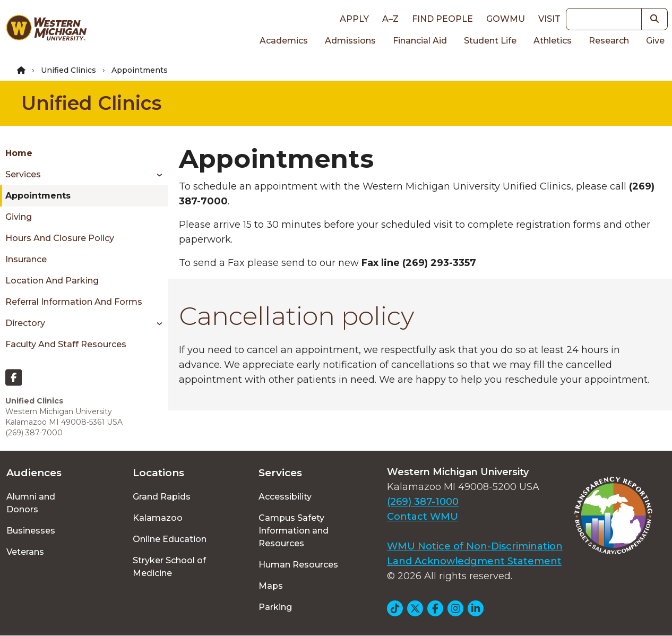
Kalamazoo (158, 518)
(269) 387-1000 (423, 502)
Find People (442, 19)
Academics (284, 41)
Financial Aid (420, 41)
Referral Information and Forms (74, 302)
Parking (275, 607)
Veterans (25, 552)
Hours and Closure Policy (60, 238)
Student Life (490, 41)
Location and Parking (52, 281)
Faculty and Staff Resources (66, 344)
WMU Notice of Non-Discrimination (475, 546)
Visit (549, 19)
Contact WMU (423, 517)
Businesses (31, 531)
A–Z (390, 19)
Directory (25, 323)
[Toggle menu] (156, 175)
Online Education (170, 539)
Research (609, 41)
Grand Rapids (162, 497)
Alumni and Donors (31, 503)
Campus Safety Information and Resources (294, 531)
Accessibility (285, 497)
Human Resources (298, 565)
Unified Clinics (68, 70)
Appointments (38, 196)
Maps (271, 586)
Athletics (553, 41)
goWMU (506, 19)
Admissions (350, 41)
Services (23, 174)
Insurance (26, 259)
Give (655, 41)
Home (19, 153)
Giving (19, 217)
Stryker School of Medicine (169, 567)
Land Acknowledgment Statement (474, 561)
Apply (354, 19)
